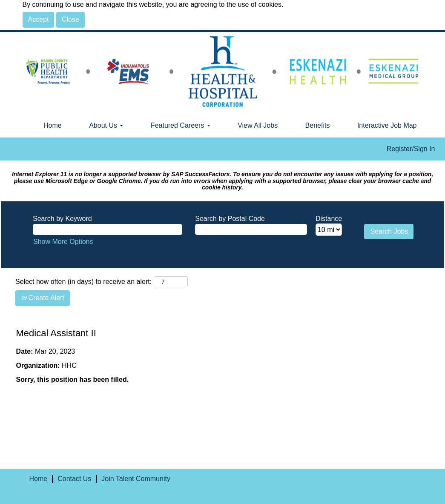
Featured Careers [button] (181, 125)
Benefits (318, 125)
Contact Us (74, 479)
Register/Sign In (411, 149)
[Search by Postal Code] (251, 230)
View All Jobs (258, 125)
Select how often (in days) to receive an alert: (83, 282)
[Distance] (329, 230)
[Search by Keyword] (108, 230)
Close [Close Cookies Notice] (70, 19)
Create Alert (43, 298)
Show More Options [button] (63, 242)
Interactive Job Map (387, 125)
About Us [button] (106, 125)
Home (53, 125)
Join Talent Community (136, 479)
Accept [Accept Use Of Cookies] (39, 19)
